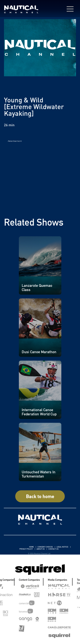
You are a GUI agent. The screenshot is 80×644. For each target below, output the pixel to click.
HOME (32, 547)
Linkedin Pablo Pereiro (18, 547)
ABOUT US (41, 549)
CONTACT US (53, 549)
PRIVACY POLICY (26, 549)
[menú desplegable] (70, 9)
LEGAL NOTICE (63, 547)
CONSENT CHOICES (45, 547)
